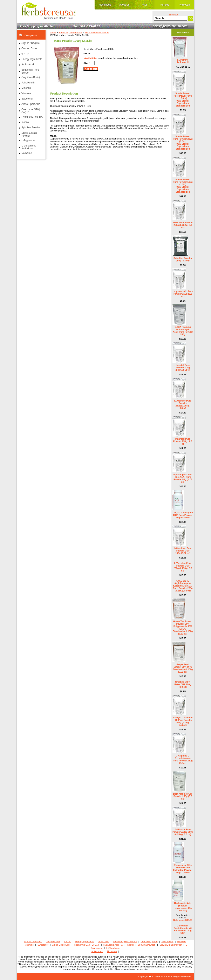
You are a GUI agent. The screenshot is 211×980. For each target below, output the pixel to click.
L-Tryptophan (29, 140)
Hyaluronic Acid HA (32, 117)
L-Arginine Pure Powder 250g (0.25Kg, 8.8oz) (183, 404)
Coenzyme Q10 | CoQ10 (31, 111)
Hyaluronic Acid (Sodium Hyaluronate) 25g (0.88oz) (183, 907)
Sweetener (27, 99)
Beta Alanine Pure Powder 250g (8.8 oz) (183, 796)
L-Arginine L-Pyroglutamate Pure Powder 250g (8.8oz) (183, 759)
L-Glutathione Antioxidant (29, 147)
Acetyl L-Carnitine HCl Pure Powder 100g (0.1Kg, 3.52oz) (183, 721)
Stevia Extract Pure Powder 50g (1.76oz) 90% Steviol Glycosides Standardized (183, 100)
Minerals (26, 88)
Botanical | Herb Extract (70, 33)
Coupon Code (29, 48)
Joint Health (28, 83)
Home (53, 33)
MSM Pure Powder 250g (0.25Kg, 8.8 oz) (183, 225)
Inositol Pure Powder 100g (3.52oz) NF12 (183, 368)
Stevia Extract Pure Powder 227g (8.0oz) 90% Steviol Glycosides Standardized (183, 143)
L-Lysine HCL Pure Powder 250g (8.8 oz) (183, 294)
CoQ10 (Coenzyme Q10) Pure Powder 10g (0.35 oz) (183, 515)
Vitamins (26, 93)
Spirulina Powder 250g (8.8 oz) (183, 259)
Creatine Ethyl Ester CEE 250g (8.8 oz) (183, 684)
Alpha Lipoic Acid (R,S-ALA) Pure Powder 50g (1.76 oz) (183, 478)
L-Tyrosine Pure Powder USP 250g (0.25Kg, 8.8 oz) (183, 567)
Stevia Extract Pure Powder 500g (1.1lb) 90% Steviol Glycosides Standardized (183, 186)
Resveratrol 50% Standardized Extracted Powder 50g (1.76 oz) (183, 869)
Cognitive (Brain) (31, 77)
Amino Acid (28, 64)
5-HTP (25, 54)
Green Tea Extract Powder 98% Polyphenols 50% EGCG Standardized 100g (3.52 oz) (183, 628)
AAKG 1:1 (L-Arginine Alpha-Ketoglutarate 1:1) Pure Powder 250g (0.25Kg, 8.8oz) (183, 586)
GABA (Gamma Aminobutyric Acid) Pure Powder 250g (183, 331)
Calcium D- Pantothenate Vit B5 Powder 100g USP (183, 929)
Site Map (173, 15)
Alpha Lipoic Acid (31, 104)
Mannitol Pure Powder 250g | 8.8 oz (183, 441)
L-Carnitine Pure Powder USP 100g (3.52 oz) (183, 551)
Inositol (25, 122)
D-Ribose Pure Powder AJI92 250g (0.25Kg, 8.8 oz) (183, 832)
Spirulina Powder (31, 128)
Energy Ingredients (32, 59)
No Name (27, 153)
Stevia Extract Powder (29, 134)
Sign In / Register (31, 43)
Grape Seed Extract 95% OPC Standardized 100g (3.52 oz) (183, 668)
